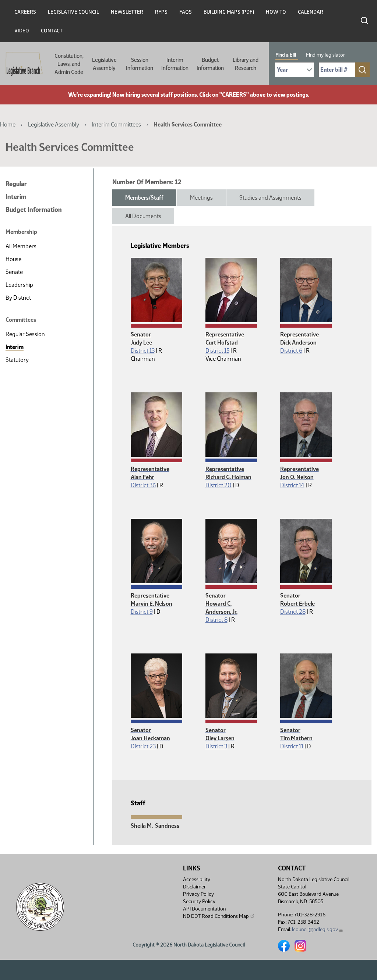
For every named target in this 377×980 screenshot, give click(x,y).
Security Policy (199, 901)
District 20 (219, 485)
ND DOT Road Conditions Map (219, 916)
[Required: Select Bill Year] (294, 70)
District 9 (142, 612)
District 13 (143, 351)
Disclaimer (194, 887)
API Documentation (204, 909)
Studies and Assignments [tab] (270, 198)
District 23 (143, 746)
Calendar (311, 12)
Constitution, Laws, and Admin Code (69, 64)
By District (18, 298)
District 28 (293, 612)
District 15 (217, 351)
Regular (16, 184)
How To (276, 12)
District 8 (216, 620)
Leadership (19, 285)
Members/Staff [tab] (144, 198)
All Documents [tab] (143, 216)
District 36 (143, 485)
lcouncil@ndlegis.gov (318, 929)
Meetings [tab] (201, 198)
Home (8, 124)
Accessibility (197, 879)
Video (22, 31)
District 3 (216, 746)
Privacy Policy (198, 894)
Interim (16, 197)
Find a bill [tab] (286, 55)
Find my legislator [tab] (325, 55)
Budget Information (210, 64)
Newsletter (127, 12)
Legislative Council (73, 12)
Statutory (17, 360)
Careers (25, 12)
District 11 (292, 746)
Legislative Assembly (104, 64)
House (13, 259)
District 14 (292, 485)
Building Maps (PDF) (229, 12)
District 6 (291, 351)
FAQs (186, 12)
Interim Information (175, 64)
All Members (21, 246)
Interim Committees (116, 124)
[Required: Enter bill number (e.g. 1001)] (337, 70)
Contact (52, 31)
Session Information (140, 64)
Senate (14, 272)
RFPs (161, 12)
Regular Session (25, 334)
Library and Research (246, 64)
